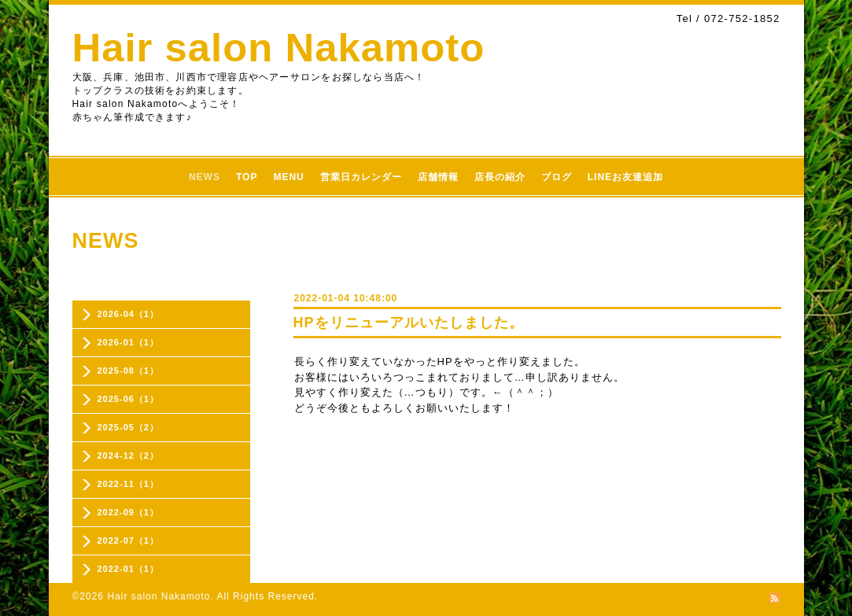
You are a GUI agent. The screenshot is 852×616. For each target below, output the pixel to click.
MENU (288, 177)
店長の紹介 (500, 177)
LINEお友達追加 (625, 177)
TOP (247, 177)
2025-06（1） (129, 399)
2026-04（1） (129, 314)
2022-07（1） (129, 540)
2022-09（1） (129, 512)
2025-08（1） (129, 371)
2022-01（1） (129, 569)
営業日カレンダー (361, 177)
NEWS (205, 177)
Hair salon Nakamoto (279, 48)
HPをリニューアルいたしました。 (409, 323)
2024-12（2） (129, 456)
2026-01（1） (129, 342)
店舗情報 (438, 177)
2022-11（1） (129, 484)
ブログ (557, 177)
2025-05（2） (129, 427)
